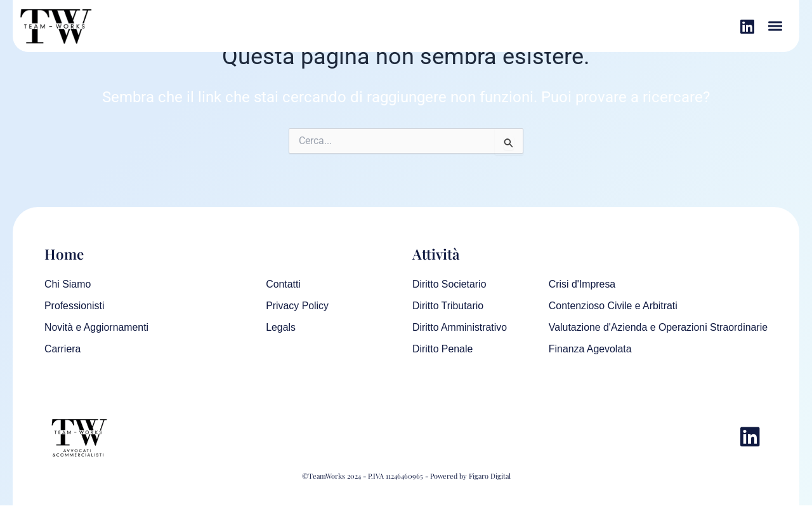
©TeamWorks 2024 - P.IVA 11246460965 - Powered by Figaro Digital (406, 476)
